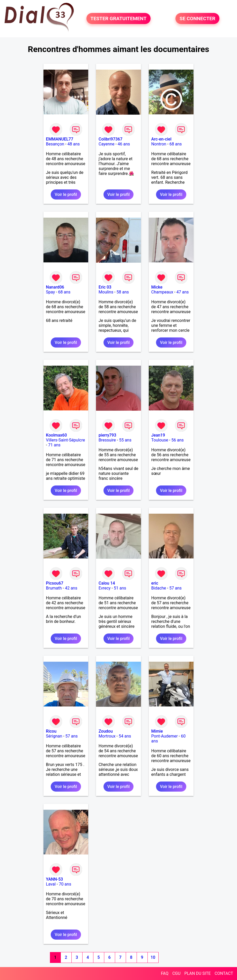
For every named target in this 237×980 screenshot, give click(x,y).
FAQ (165, 973)
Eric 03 (105, 287)
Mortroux (107, 736)
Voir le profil (66, 194)
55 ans (125, 440)
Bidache (159, 588)
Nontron (159, 144)
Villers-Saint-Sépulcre (66, 440)
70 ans (65, 884)
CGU (176, 973)
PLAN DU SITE (198, 973)
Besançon (55, 144)
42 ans (71, 588)
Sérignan (54, 736)
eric (155, 583)
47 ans (183, 292)
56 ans (177, 440)
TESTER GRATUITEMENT (119, 19)
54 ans (125, 736)
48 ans (74, 144)
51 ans (120, 588)
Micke (157, 287)
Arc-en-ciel (161, 139)
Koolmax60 (57, 435)
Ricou (51, 731)
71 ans (54, 445)
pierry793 (107, 435)
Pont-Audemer (165, 736)
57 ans (175, 588)
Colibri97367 (110, 139)
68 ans (176, 144)
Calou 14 (107, 583)
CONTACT (224, 973)
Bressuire (107, 440)
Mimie (157, 731)
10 (153, 957)
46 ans (124, 144)
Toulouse (160, 440)
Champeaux (162, 292)
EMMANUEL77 (60, 139)
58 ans (123, 292)
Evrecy (105, 588)
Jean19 (158, 435)
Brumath (54, 588)
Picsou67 (55, 583)
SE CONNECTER (197, 19)
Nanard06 (55, 287)
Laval (51, 884)
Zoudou (106, 731)
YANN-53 (55, 879)
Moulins (106, 292)
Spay (51, 292)
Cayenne (106, 144)
